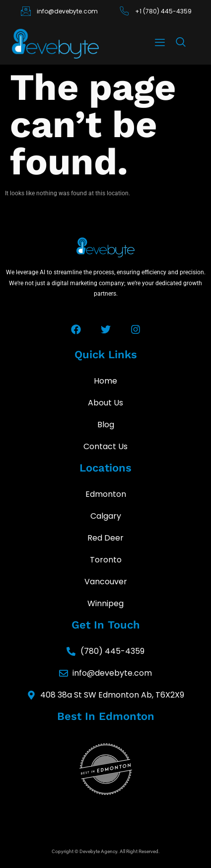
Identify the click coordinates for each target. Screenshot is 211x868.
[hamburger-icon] (160, 43)
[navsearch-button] (181, 44)
